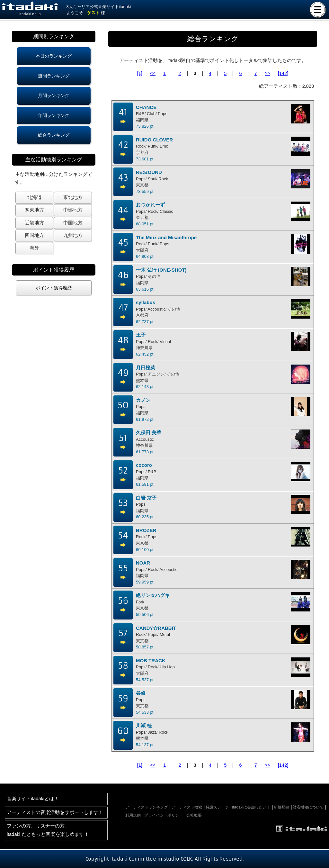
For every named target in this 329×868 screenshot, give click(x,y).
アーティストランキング (147, 807)
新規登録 (281, 807)
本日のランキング (54, 56)
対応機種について (308, 807)
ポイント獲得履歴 (54, 288)
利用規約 (133, 815)
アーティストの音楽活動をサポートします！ (55, 812)
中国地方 (73, 223)
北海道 (35, 197)
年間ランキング (54, 115)
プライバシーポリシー (164, 815)
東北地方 (73, 197)
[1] (140, 73)
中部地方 (73, 210)
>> (267, 73)
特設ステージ (217, 807)
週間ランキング (54, 76)
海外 (34, 248)
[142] (283, 73)
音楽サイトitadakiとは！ (33, 799)
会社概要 (194, 815)
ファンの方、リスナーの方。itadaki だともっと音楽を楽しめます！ (48, 830)
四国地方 (34, 235)
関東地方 (34, 210)
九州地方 (73, 235)
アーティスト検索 (187, 807)
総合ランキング (54, 135)
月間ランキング (54, 95)
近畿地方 (34, 223)
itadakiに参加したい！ (251, 807)
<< (153, 73)
